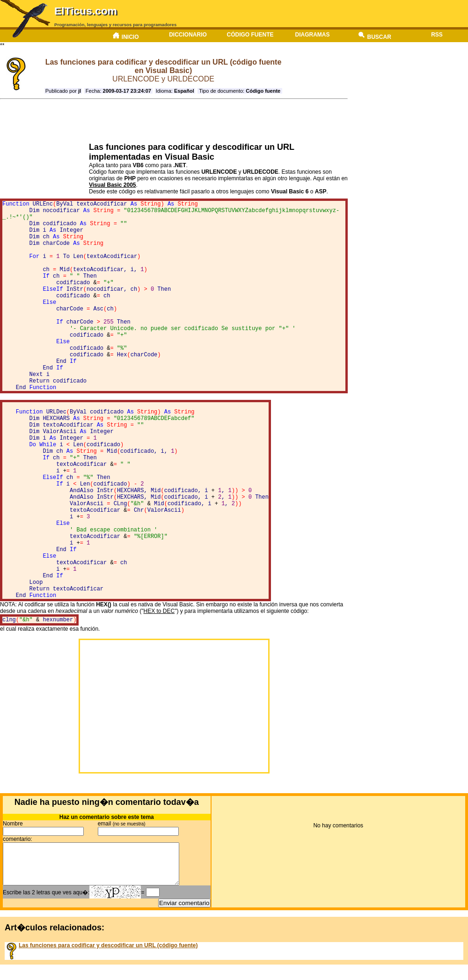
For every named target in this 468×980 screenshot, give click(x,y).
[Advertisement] (171, 121)
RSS (437, 35)
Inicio (125, 36)
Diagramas (313, 35)
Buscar (375, 36)
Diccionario (188, 35)
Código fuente (250, 35)
